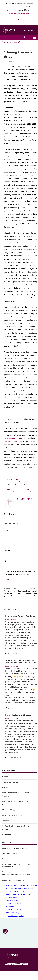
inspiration (27, 485)
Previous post (10, 592)
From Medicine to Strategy (18, 715)
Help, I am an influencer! (12, 859)
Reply (8, 579)
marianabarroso (11, 619)
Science (6, 821)
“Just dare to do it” (10, 854)
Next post (27, 592)
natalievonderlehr (12, 666)
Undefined (7, 835)
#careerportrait (12, 480)
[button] (26, 37)
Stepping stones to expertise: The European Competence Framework (16, 873)
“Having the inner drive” (11, 42)
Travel (27, 490)
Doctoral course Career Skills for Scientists (16, 794)
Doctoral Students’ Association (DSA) (15, 803)
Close (19, 19)
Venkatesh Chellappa (22, 888)
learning (9, 490)
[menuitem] (11, 42)
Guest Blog (25, 499)
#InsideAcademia (12, 485)
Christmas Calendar (11, 782)
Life (18, 490)
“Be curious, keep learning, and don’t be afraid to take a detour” (21, 662)
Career (5, 777)
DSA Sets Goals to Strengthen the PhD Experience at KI (18, 865)
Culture (5, 787)
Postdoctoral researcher (12, 815)
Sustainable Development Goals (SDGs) (16, 828)
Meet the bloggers (10, 810)
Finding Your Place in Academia (20, 616)
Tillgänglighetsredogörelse (17, 964)
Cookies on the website (19, 13)
